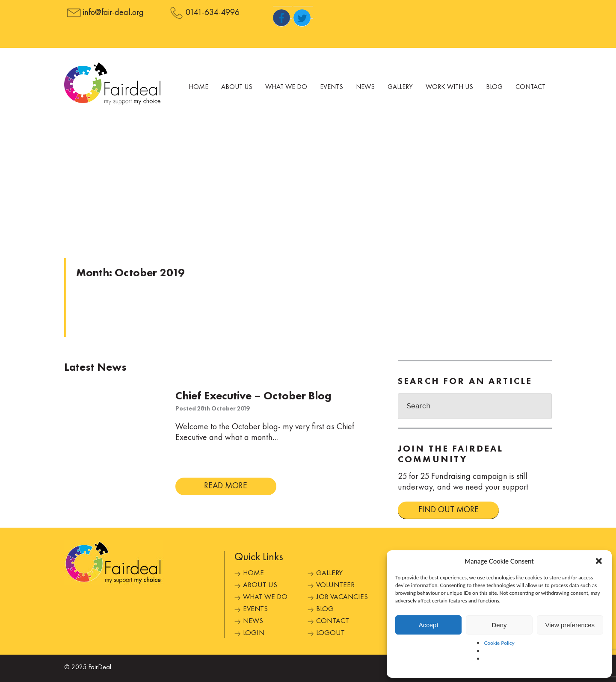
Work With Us (449, 87)
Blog (494, 87)
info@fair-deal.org (113, 13)
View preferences (570, 625)
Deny (499, 625)
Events (332, 87)
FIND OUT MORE (449, 510)
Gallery (400, 87)
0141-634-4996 (213, 13)
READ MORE (226, 486)
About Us (237, 87)
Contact (530, 87)
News (365, 87)
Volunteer (335, 585)
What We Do (286, 87)
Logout (330, 633)
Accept (429, 625)
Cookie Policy (499, 643)
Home (198, 87)
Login (254, 633)
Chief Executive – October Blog (253, 396)
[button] (599, 561)
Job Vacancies (342, 597)
